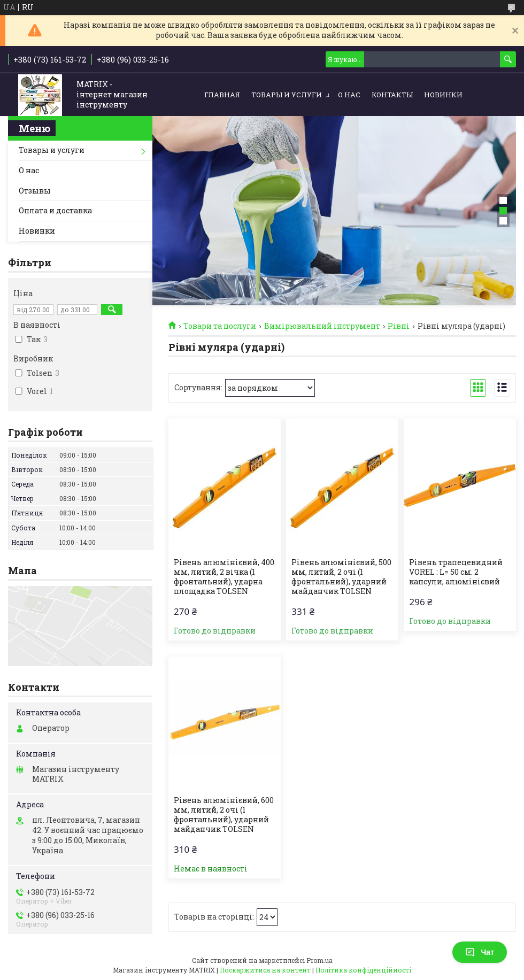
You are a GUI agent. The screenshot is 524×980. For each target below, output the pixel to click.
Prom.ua (319, 960)
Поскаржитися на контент (265, 970)
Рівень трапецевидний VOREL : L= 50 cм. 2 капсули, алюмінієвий (456, 572)
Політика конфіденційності (363, 970)
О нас (349, 95)
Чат (480, 952)
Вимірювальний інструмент (322, 326)
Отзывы (35, 191)
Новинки (443, 95)
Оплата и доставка (55, 210)
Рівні (399, 326)
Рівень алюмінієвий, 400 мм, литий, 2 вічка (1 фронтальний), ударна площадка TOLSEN (224, 577)
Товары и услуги (287, 95)
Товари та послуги (220, 326)
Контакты (392, 95)
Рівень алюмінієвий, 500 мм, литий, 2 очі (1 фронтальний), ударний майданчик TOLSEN (341, 577)
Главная (222, 95)
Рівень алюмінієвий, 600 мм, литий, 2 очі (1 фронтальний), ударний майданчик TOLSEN (224, 815)
